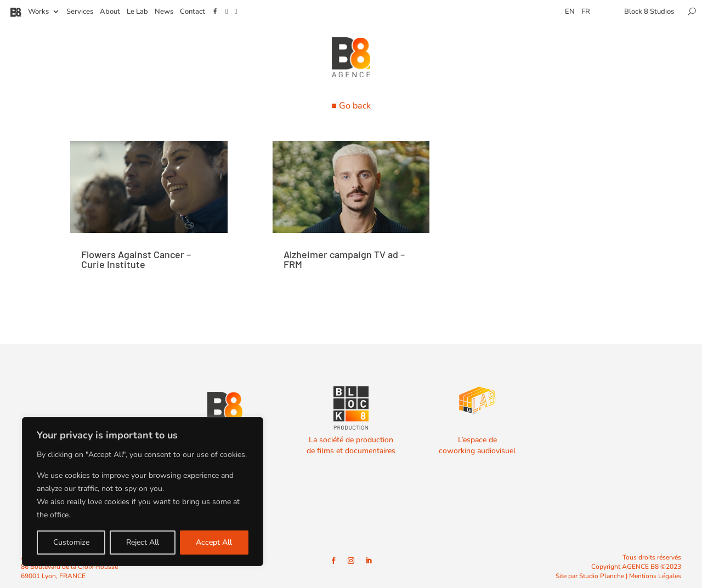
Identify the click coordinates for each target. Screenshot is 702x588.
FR (586, 12)
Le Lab (137, 12)
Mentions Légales (655, 576)
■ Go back (351, 106)
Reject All (143, 542)
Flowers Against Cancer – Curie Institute (136, 259)
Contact (193, 12)
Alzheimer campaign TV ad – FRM (344, 259)
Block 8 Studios (649, 12)
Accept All (214, 542)
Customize (71, 542)
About (110, 12)
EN (570, 12)
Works (38, 12)
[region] (143, 492)
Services (80, 12)
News (164, 12)
